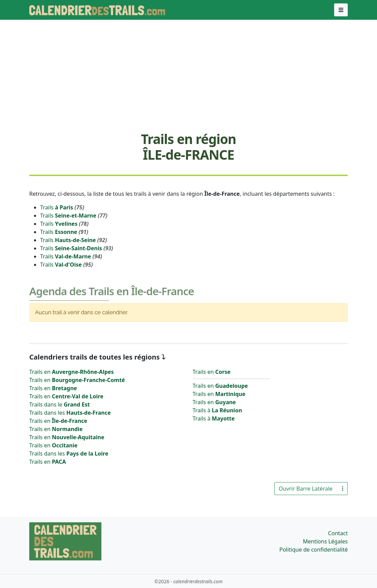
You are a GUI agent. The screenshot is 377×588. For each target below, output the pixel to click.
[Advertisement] (188, 75)
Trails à (217, 410)
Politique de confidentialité (314, 550)
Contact (338, 533)
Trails (62, 207)
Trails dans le (60, 404)
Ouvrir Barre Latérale (311, 489)
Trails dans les (70, 413)
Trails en (71, 372)
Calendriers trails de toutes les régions (94, 357)
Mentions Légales (325, 541)
